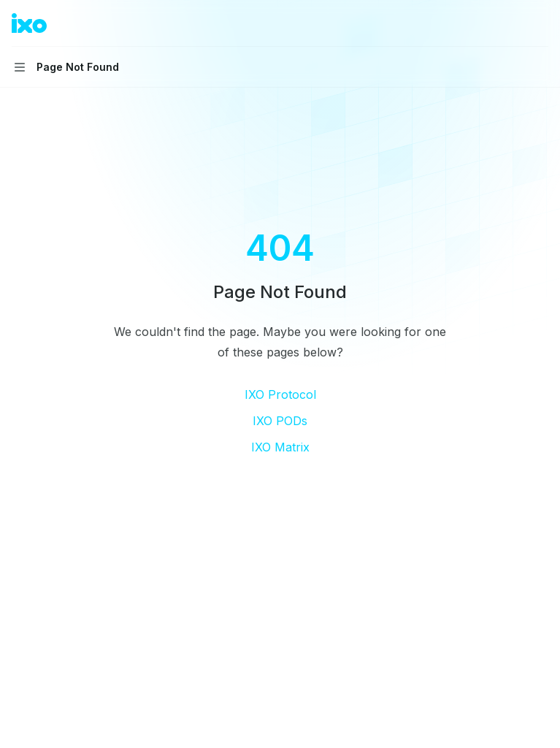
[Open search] (513, 23)
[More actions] (541, 23)
